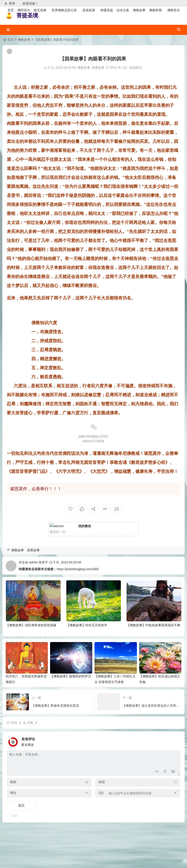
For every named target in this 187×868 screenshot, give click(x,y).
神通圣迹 (107, 10)
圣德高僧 (89, 10)
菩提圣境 (27, 15)
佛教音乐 (173, 10)
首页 (11, 10)
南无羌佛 (40, 10)
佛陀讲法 (24, 10)
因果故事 (98, 68)
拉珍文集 (123, 10)
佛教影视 (155, 10)
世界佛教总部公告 (64, 10)
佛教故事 (139, 10)
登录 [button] (10, 3)
